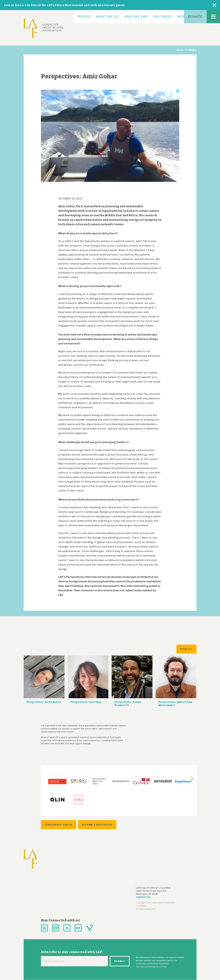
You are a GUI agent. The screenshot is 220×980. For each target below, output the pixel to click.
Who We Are (136, 17)
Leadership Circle (59, 825)
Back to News (186, 50)
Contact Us (143, 897)
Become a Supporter (97, 825)
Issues (84, 17)
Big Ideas (163, 17)
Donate (195, 17)
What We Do (108, 17)
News (182, 17)
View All (186, 649)
